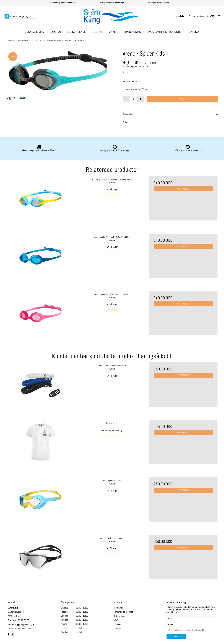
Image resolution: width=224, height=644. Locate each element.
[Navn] (191, 619)
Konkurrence (76, 32)
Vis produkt (184, 189)
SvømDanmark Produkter (165, 32)
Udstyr (97, 32)
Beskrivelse (128, 114)
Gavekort (195, 32)
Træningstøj (132, 32)
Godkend (176, 636)
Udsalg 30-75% (34, 32)
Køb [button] (183, 99)
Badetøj (55, 32)
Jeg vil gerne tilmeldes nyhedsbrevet (194, 630)
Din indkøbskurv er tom (201, 16)
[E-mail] (191, 624)
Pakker (113, 32)
